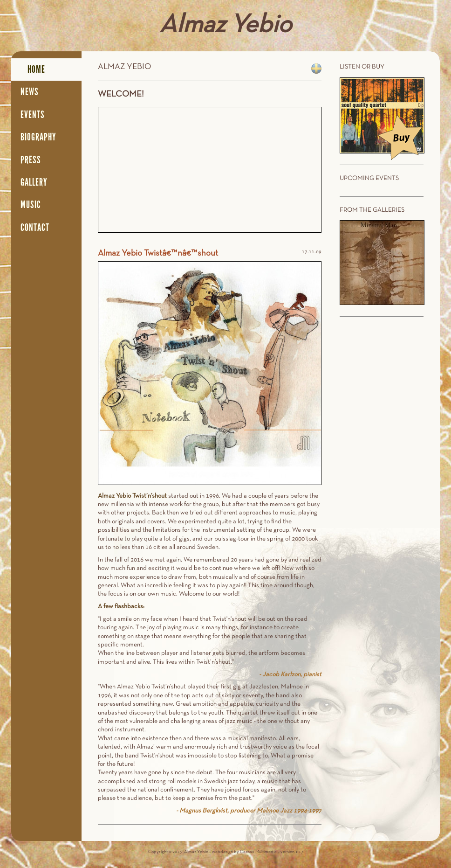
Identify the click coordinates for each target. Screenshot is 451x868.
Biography (38, 137)
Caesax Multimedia (258, 852)
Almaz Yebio (225, 26)
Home (36, 69)
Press (31, 160)
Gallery (34, 182)
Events (33, 115)
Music (31, 205)
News (30, 92)
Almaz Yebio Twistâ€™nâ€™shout (158, 253)
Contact (35, 228)
